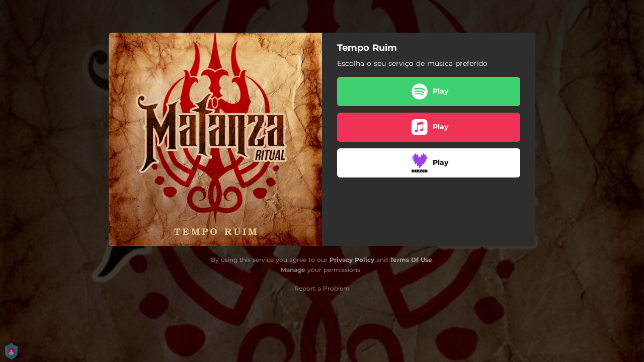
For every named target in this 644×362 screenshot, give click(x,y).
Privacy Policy (352, 260)
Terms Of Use (411, 260)
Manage (293, 270)
